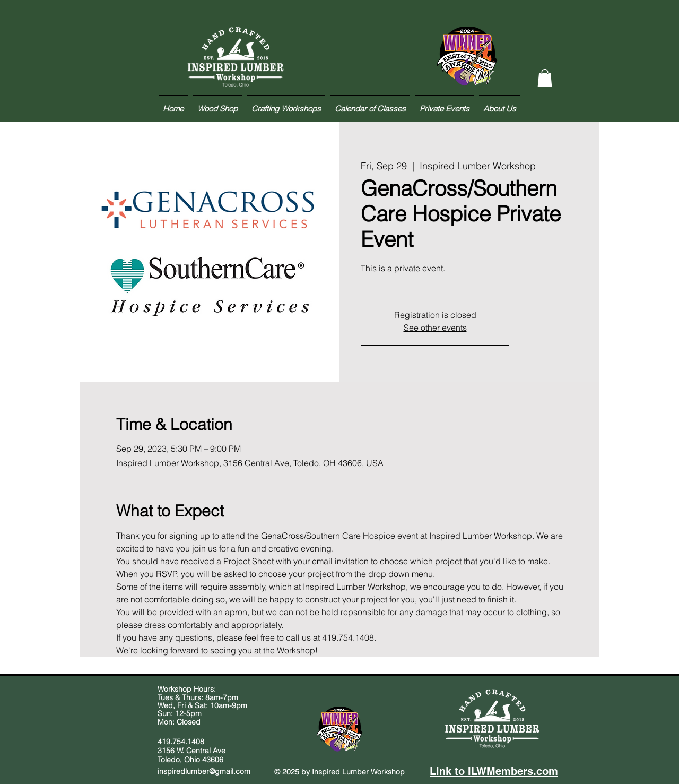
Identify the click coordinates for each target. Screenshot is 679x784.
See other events (435, 328)
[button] (545, 78)
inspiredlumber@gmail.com (204, 771)
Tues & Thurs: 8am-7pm (198, 697)
